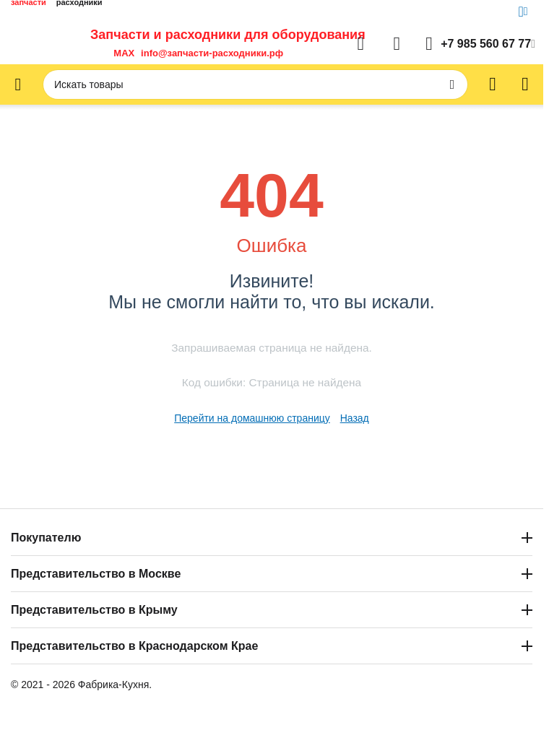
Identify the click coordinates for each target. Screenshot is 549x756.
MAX (121, 53)
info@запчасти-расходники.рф (212, 53)
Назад (355, 418)
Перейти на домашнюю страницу (252, 418)
